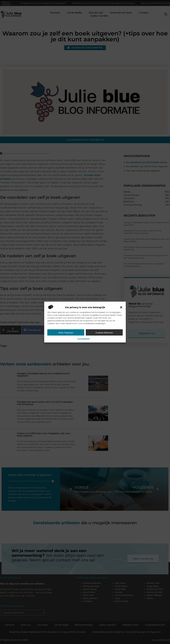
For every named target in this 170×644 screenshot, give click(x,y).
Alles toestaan (66, 333)
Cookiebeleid (83, 339)
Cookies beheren (104, 333)
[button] (121, 307)
